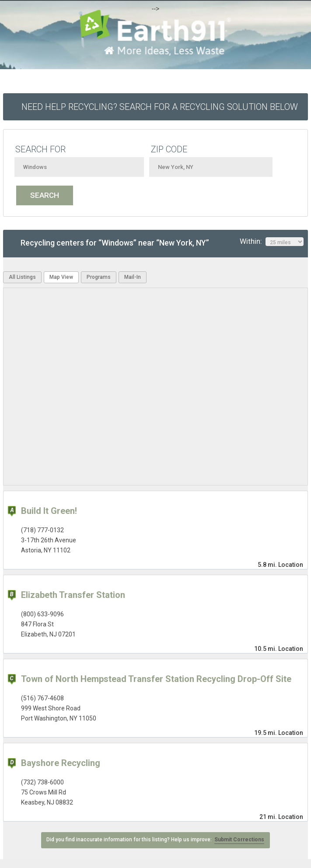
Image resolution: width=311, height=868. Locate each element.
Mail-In (133, 277)
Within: (272, 242)
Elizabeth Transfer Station (73, 595)
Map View (61, 277)
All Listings (22, 277)
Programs (99, 277)
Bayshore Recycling (61, 763)
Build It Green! (49, 511)
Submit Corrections (239, 840)
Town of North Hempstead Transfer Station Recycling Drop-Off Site (156, 679)
